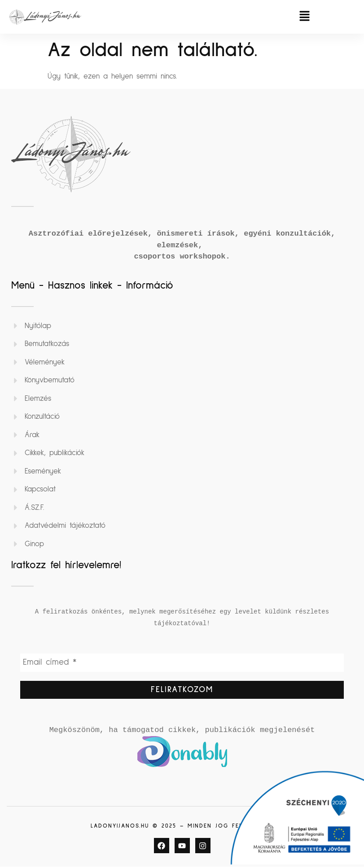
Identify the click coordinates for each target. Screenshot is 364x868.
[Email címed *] (182, 663)
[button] (305, 17)
